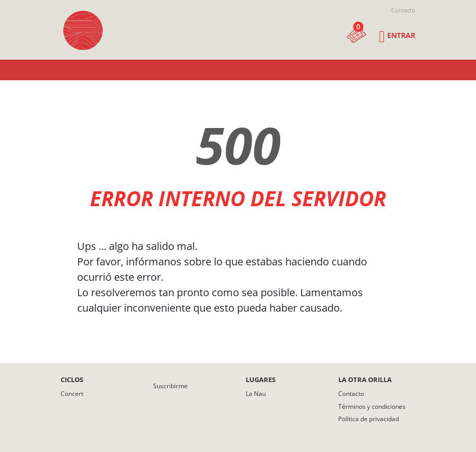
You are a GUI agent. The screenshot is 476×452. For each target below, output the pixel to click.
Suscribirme (170, 386)
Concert (72, 394)
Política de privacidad (369, 419)
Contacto (403, 10)
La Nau (256, 394)
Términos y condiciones (372, 406)
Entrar (401, 35)
